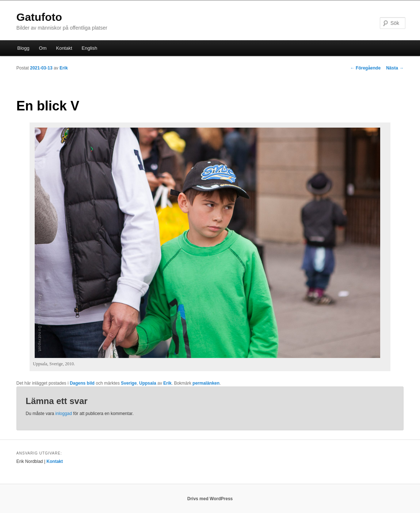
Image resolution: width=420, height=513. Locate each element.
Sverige (129, 383)
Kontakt (64, 48)
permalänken (206, 383)
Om (43, 48)
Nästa (395, 68)
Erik (64, 68)
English (90, 48)
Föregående (365, 68)
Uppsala (148, 383)
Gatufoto (39, 17)
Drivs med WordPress (210, 499)
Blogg (23, 48)
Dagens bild (82, 383)
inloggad (64, 414)
